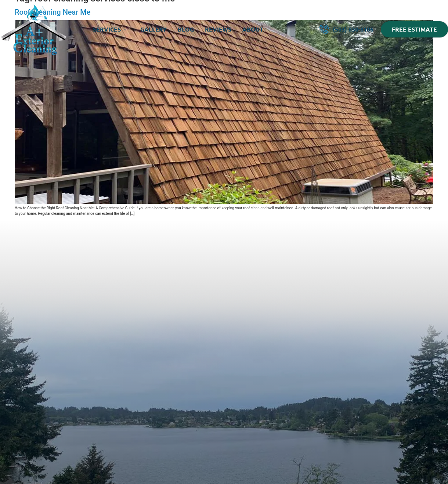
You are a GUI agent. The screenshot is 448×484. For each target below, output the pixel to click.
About (253, 29)
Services (110, 29)
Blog (186, 29)
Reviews (218, 29)
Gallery (153, 29)
